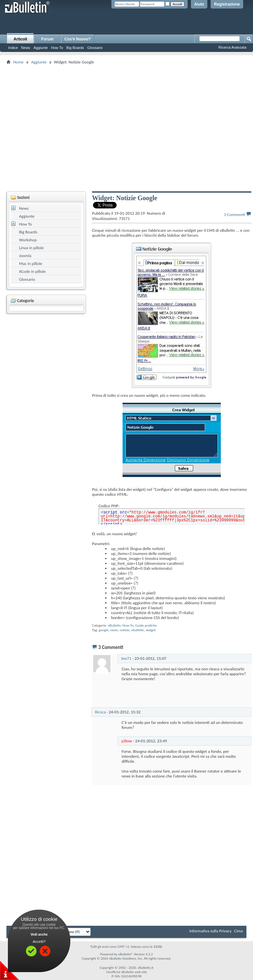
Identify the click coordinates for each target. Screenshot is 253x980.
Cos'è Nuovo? (78, 39)
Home (18, 62)
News (26, 48)
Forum (47, 39)
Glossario (95, 48)
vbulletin (138, 630)
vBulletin (114, 625)
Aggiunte (41, 48)
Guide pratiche (146, 625)
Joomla (25, 256)
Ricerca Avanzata (232, 47)
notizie (125, 630)
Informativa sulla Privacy (210, 931)
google (103, 630)
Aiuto (199, 4)
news (114, 630)
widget (150, 630)
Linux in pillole (32, 248)
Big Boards (75, 48)
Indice (13, 48)
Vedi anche (39, 934)
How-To (128, 625)
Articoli (20, 39)
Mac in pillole (31, 263)
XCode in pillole (32, 271)
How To (57, 48)
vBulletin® (126, 954)
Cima (238, 931)
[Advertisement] (81, 128)
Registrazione (227, 4)
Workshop (28, 240)
